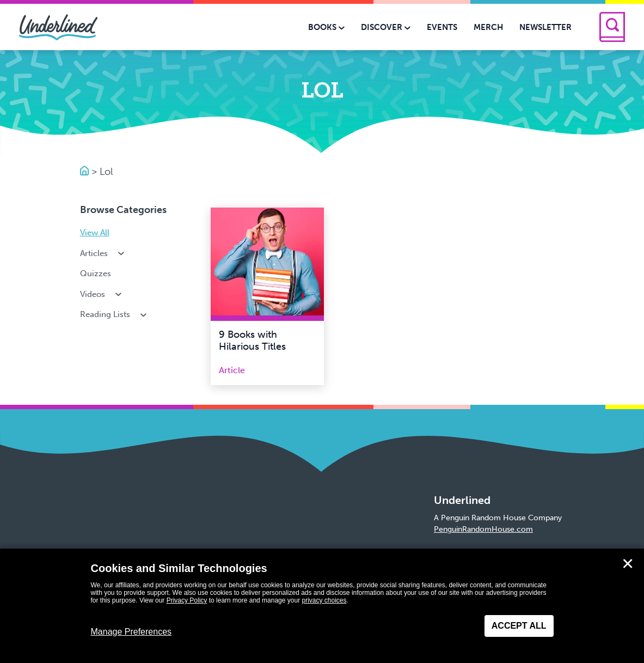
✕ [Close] (628, 564)
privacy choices (324, 600)
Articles (103, 253)
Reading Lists (115, 314)
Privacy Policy (187, 600)
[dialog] (322, 606)
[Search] (612, 27)
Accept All (519, 626)
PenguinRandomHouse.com (483, 529)
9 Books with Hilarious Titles (252, 340)
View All (95, 233)
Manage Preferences (131, 632)
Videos (102, 294)
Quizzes (96, 273)
